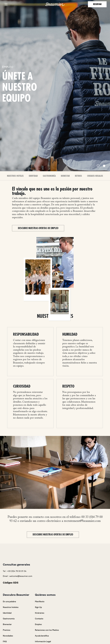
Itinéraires (40, 613)
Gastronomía (49, 176)
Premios (7, 630)
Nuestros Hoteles (15, 176)
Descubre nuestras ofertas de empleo (38, 228)
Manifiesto (40, 602)
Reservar (97, 4)
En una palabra (9, 602)
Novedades (8, 636)
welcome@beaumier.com (21, 576)
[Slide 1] (98, 166)
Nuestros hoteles (11, 607)
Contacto (39, 619)
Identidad (33, 176)
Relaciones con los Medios (47, 630)
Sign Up (38, 607)
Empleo (38, 624)
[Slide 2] (104, 166)
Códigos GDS (11, 583)
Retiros (78, 176)
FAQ (5, 642)
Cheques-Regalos (95, 176)
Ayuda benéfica (42, 636)
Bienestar (65, 176)
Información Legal (43, 642)
